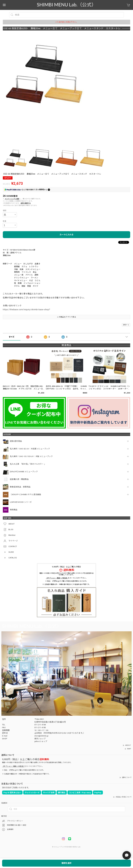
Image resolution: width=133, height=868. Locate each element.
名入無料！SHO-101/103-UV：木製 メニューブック (31, 456)
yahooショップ (41, 741)
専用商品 (14, 510)
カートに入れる (66, 235)
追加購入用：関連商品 (19, 479)
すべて (12, 337)
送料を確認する (26, 203)
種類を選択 (66, 863)
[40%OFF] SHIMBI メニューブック (24, 472)
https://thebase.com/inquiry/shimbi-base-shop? (26, 310)
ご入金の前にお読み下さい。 (66, 22)
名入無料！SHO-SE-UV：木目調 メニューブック (30, 449)
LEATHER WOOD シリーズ (21, 502)
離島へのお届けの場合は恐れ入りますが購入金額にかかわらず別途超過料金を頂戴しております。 (66, 574)
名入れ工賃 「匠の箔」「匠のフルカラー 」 (28, 464)
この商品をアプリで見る (66, 317)
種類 (5, 211)
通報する (126, 325)
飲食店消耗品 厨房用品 (20, 487)
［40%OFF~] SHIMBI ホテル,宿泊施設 (26, 494)
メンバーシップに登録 (12, 199)
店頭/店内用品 (16, 441)
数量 (5, 221)
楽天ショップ (40, 739)
